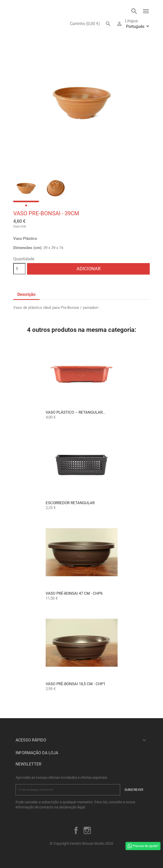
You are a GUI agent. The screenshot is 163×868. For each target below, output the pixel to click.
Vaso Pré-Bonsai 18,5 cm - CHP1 (76, 684)
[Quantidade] (19, 269)
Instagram (87, 830)
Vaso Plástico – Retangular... (76, 412)
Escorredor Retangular (70, 503)
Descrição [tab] (26, 294)
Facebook (76, 830)
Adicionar (89, 269)
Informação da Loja (37, 753)
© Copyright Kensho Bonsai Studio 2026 (81, 843)
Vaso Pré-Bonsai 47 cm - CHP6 (74, 593)
